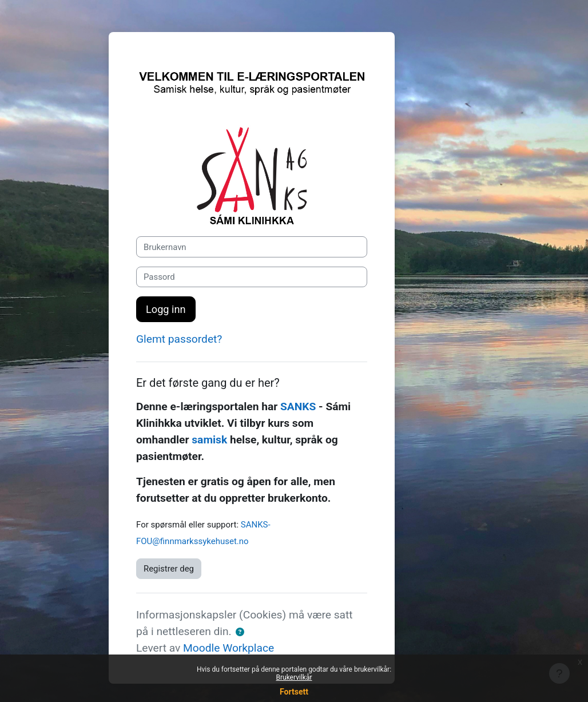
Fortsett (294, 692)
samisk (209, 440)
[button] (240, 632)
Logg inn (166, 309)
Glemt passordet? (179, 339)
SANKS (298, 406)
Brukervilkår (294, 677)
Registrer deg (169, 569)
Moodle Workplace (229, 648)
